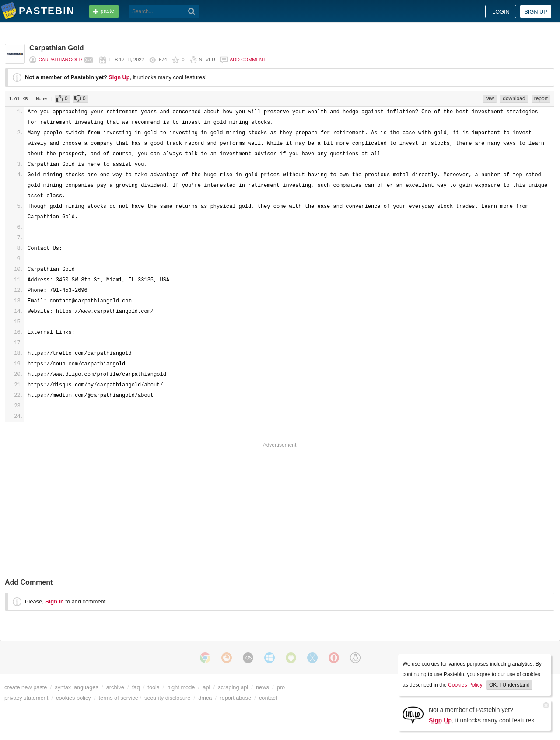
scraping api (233, 687)
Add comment (248, 60)
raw (490, 98)
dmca (205, 698)
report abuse (235, 698)
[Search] (192, 11)
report (541, 98)
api (206, 687)
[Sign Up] (413, 714)
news (262, 687)
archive (115, 687)
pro (281, 687)
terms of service (119, 698)
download (514, 98)
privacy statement (26, 698)
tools (153, 687)
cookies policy (73, 698)
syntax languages (77, 687)
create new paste (26, 687)
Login (501, 12)
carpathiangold (60, 60)
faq (136, 687)
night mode (181, 687)
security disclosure (167, 698)
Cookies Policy (465, 685)
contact (268, 698)
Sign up (536, 12)
